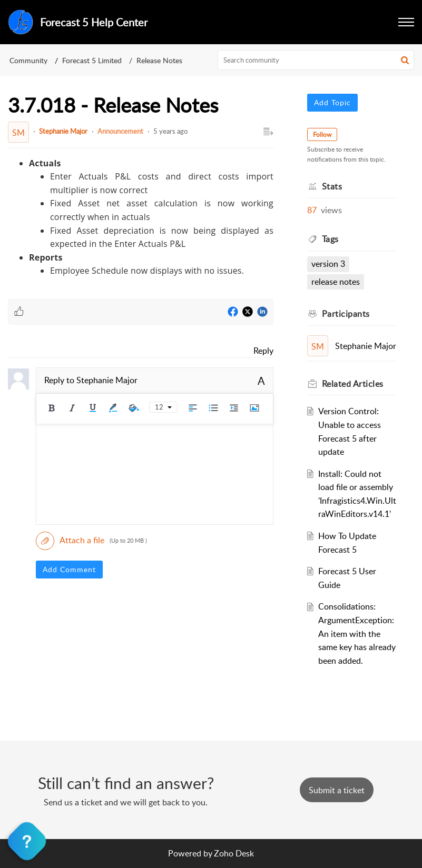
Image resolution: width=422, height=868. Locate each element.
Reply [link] (263, 351)
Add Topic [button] (332, 102)
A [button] (261, 381)
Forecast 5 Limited (92, 60)
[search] (316, 60)
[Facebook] (233, 312)
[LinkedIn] (262, 312)
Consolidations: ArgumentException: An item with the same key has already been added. (357, 633)
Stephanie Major (63, 131)
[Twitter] (248, 312)
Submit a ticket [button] (337, 790)
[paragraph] (141, 217)
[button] (406, 22)
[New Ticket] (337, 790)
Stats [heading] (332, 186)
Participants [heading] (346, 314)
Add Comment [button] (69, 569)
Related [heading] (353, 384)
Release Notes (159, 60)
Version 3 (328, 264)
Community (28, 60)
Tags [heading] (330, 239)
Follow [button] (322, 134)
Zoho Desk (234, 853)
